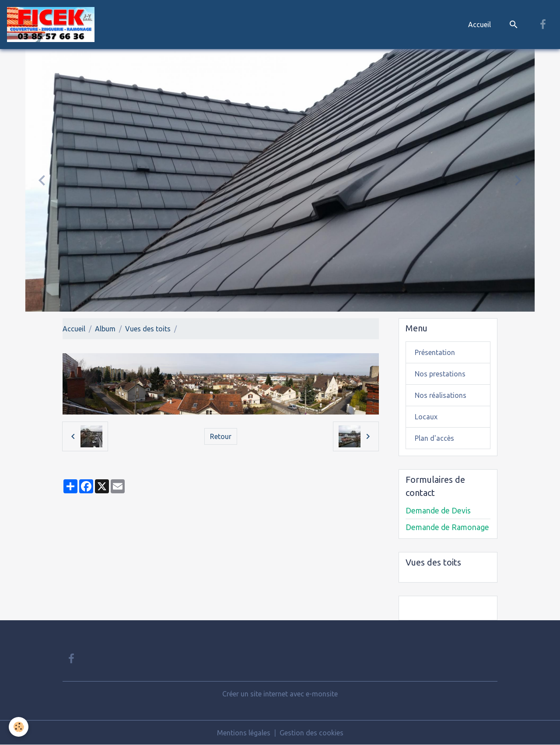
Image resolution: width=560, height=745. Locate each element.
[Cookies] (19, 727)
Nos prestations (440, 374)
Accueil (479, 25)
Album (105, 329)
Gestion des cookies (311, 733)
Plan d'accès (434, 438)
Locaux (426, 417)
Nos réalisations (441, 395)
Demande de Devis (438, 511)
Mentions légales (244, 733)
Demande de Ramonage (447, 527)
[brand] (52, 25)
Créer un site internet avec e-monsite (280, 694)
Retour (221, 436)
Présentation (435, 352)
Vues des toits (148, 329)
